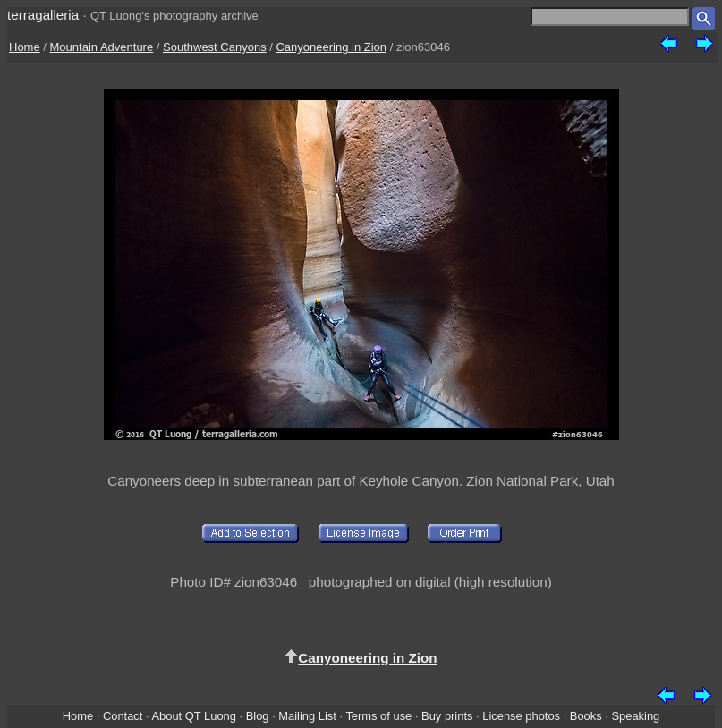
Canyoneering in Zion (331, 47)
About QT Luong (193, 716)
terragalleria (43, 15)
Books (586, 716)
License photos (521, 716)
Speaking (635, 716)
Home (25, 47)
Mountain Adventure (102, 47)
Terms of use (378, 716)
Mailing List (307, 716)
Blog (258, 716)
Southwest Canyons (215, 47)
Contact (123, 716)
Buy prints (447, 716)
